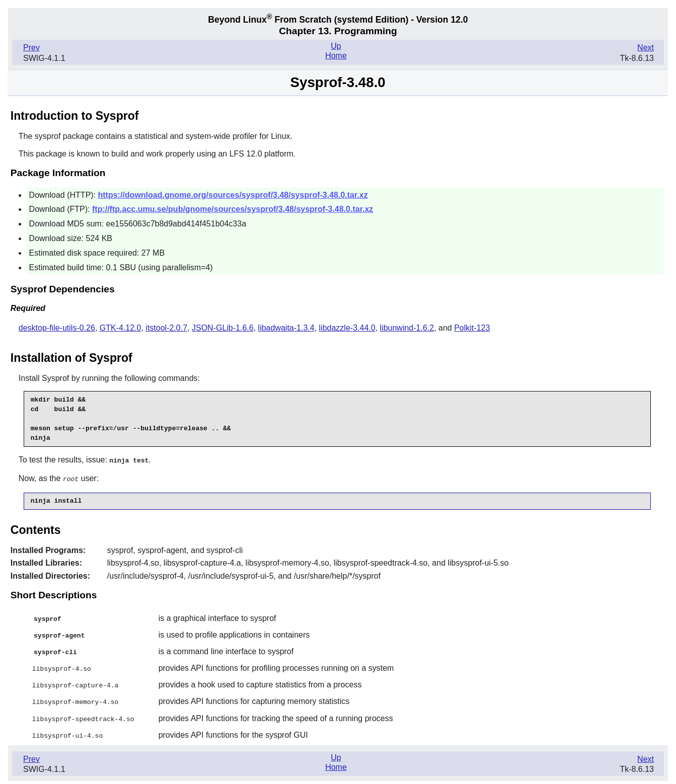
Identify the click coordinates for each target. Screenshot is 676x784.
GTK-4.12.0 (121, 328)
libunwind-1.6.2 (407, 328)
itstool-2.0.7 (166, 328)
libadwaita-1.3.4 (286, 328)
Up (336, 46)
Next (646, 48)
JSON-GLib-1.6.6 (223, 328)
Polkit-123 (472, 328)
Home (336, 56)
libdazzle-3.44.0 (347, 328)
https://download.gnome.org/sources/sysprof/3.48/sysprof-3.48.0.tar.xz (233, 195)
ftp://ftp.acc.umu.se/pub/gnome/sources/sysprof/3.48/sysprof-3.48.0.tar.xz (233, 209)
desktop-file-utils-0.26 (57, 328)
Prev (31, 48)
